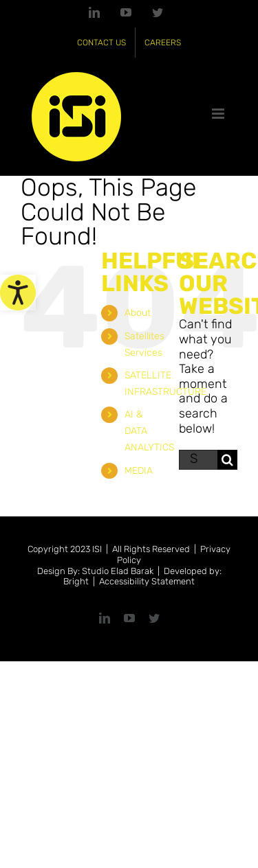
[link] (18, 293)
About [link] (138, 313)
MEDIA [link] (139, 471)
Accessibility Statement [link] (147, 581)
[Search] (227, 460)
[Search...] (198, 460)
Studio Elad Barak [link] (118, 571)
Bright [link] (76, 581)
